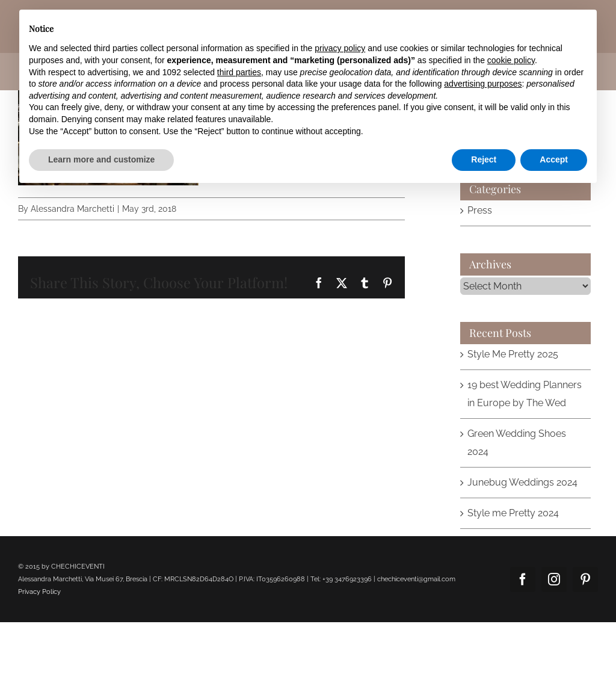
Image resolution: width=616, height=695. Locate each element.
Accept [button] (554, 159)
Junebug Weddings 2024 (522, 482)
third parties (239, 72)
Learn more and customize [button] (101, 159)
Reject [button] (484, 159)
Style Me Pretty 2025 (513, 354)
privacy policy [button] (340, 48)
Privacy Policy (39, 592)
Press (480, 210)
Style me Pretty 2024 (513, 513)
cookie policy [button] (511, 60)
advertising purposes (483, 84)
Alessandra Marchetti (72, 209)
